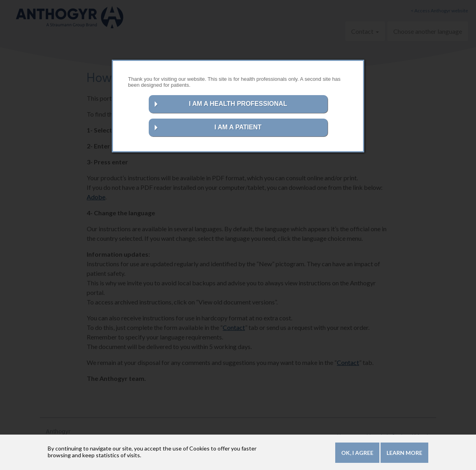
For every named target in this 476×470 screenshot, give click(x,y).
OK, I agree (357, 453)
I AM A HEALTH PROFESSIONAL (238, 104)
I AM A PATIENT (238, 127)
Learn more (404, 453)
